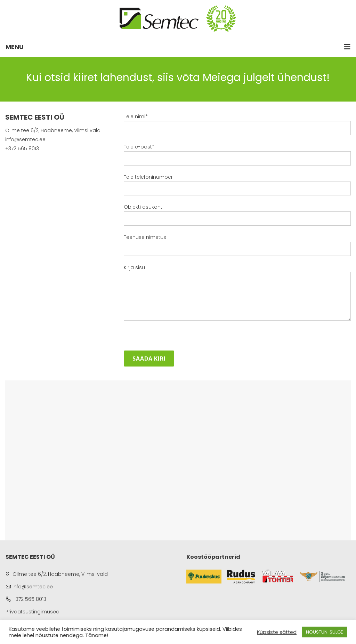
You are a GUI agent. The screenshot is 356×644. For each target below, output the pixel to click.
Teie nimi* (237, 128)
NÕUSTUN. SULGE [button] (325, 632)
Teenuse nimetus (237, 248)
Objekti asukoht (237, 218)
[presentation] (177, 337)
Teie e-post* (237, 158)
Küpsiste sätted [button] (277, 632)
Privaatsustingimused (33, 612)
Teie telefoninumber (237, 188)
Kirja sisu (237, 294)
